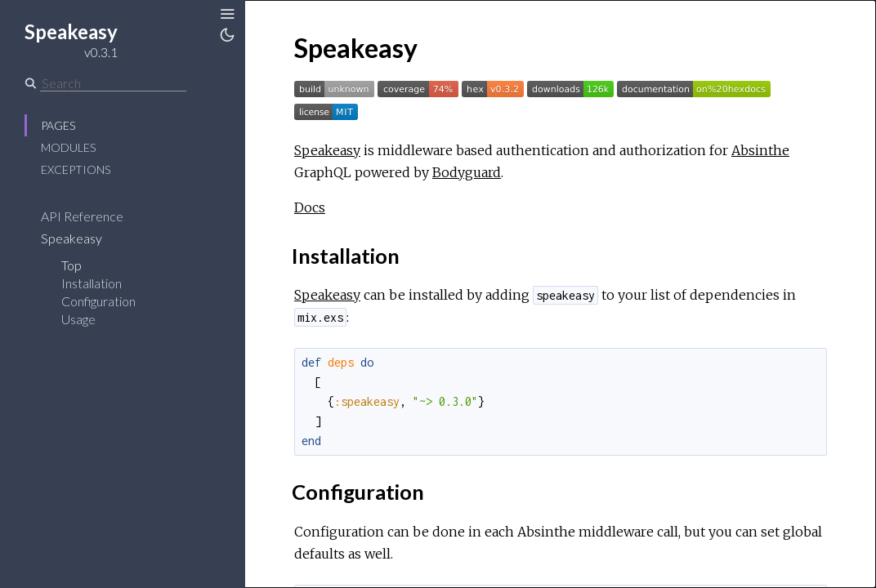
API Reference (82, 216)
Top (72, 265)
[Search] (113, 83)
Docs (310, 207)
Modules (68, 147)
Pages (58, 125)
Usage (78, 319)
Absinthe (760, 150)
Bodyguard (467, 172)
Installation (92, 283)
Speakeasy (72, 238)
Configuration (98, 301)
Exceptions (76, 169)
